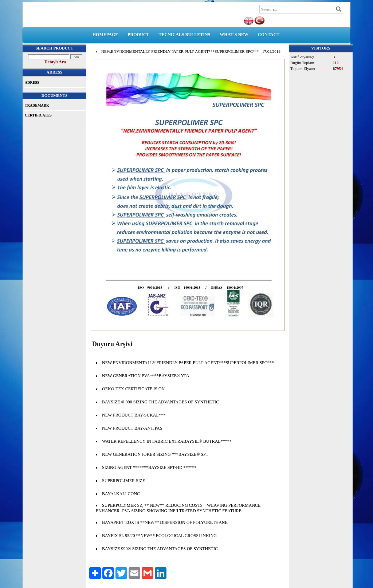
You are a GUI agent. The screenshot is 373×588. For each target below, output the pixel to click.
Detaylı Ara (55, 62)
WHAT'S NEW (234, 35)
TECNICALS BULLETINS (185, 35)
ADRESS (32, 82)
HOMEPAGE (105, 35)
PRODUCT (138, 35)
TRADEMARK (37, 105)
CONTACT (269, 35)
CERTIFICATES (38, 115)
